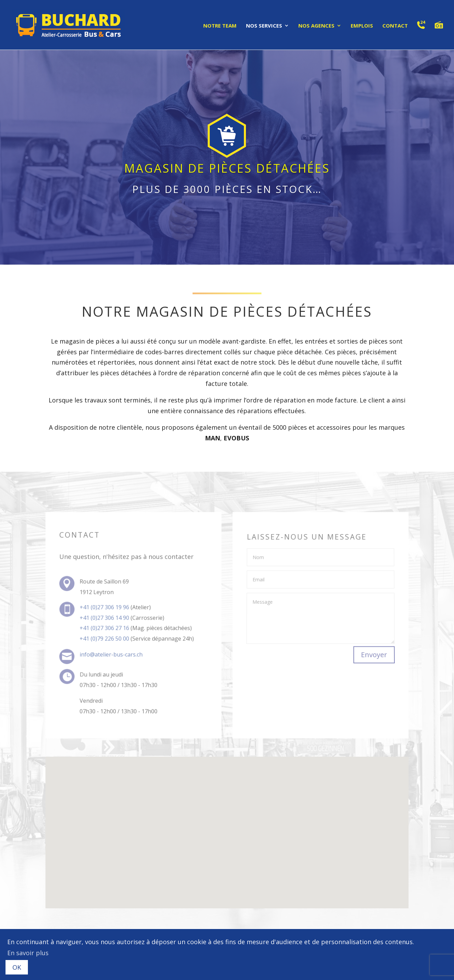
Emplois (362, 26)
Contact (395, 26)
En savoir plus (28, 953)
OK (17, 967)
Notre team (220, 26)
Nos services (264, 26)
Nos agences (316, 26)
